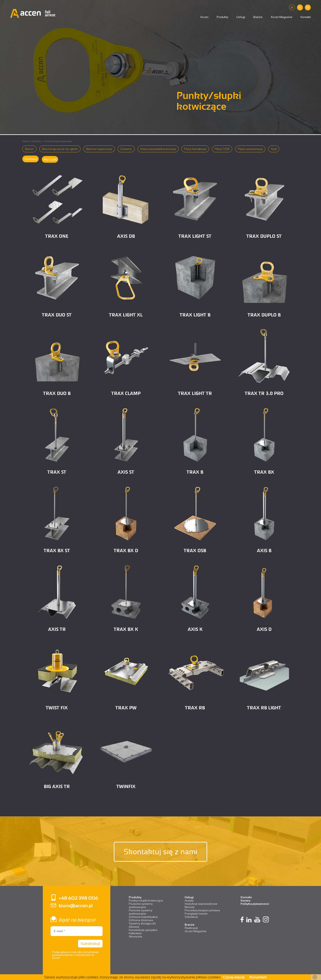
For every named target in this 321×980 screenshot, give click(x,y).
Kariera (245, 900)
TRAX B (195, 472)
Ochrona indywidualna (143, 917)
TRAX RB (195, 707)
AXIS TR (57, 629)
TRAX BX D (126, 550)
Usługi (241, 17)
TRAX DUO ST (57, 315)
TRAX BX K (126, 629)
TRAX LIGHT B (195, 315)
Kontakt (306, 17)
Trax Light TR (195, 393)
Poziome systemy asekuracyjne (141, 905)
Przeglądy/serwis (196, 914)
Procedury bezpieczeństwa (202, 910)
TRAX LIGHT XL (126, 315)
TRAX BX (264, 472)
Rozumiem (258, 977)
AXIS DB (126, 236)
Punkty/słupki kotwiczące (146, 900)
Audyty (189, 900)
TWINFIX (126, 786)
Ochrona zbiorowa (141, 920)
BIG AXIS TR (57, 786)
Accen (204, 17)
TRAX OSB (195, 550)
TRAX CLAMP (126, 393)
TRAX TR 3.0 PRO (264, 393)
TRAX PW (126, 707)
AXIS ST (126, 472)
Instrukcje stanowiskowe (201, 904)
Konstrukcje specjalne (143, 930)
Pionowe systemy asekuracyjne (141, 912)
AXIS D (264, 629)
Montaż (190, 907)
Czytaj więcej (234, 977)
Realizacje (191, 928)
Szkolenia (191, 917)
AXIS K (195, 629)
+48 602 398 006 (79, 898)
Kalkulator (135, 933)
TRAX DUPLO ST (264, 236)
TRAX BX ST (57, 550)
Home (26, 141)
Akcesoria (135, 936)
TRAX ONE (57, 236)
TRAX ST (57, 472)
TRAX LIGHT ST (195, 236)
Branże (258, 17)
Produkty (222, 17)
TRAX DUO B (57, 393)
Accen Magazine (281, 17)
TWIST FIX (57, 707)
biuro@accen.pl (76, 905)
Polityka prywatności (255, 904)
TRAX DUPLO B (264, 315)
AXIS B (264, 550)
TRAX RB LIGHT (264, 707)
